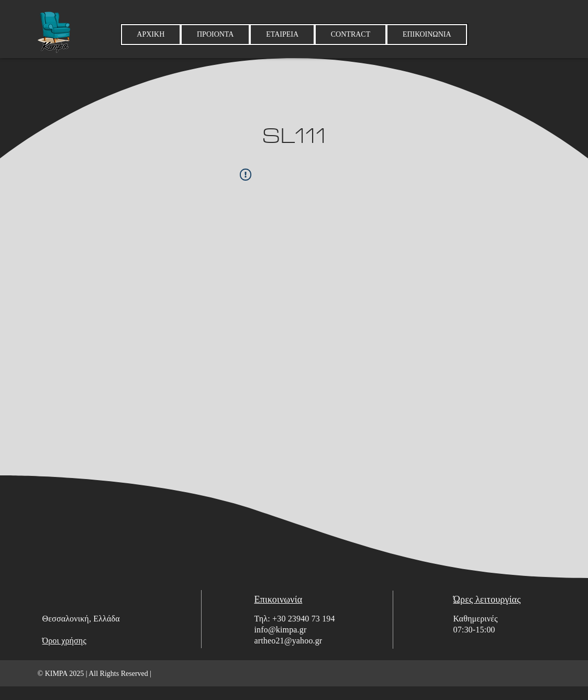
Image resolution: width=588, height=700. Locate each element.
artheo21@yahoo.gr (289, 641)
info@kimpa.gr (281, 630)
